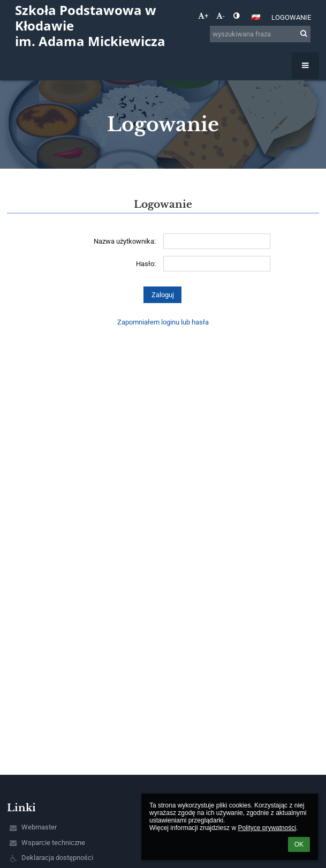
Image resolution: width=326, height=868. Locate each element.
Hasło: (146, 264)
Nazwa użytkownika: (125, 241)
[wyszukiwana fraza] (260, 34)
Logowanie (291, 17)
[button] (256, 17)
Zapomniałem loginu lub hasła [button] (163, 322)
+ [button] (203, 16)
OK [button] (299, 844)
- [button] (221, 16)
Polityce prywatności (267, 828)
